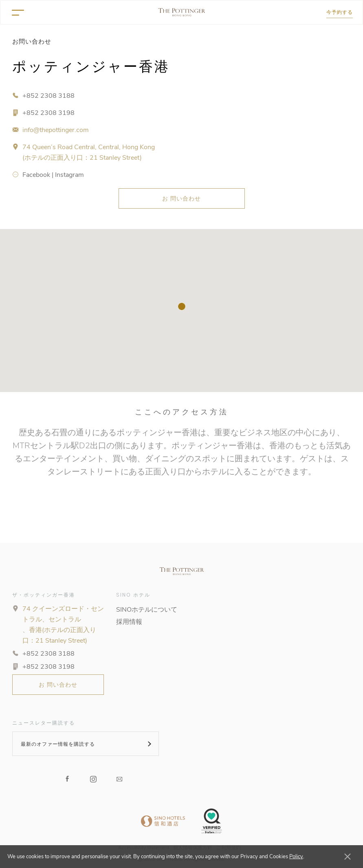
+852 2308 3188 (48, 96)
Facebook (36, 175)
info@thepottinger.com (56, 130)
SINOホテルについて (147, 610)
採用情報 (129, 622)
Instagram (69, 175)
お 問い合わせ (181, 199)
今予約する (340, 12)
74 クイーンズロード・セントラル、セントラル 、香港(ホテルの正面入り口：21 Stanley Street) (63, 625)
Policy (296, 857)
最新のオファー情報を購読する (58, 744)
